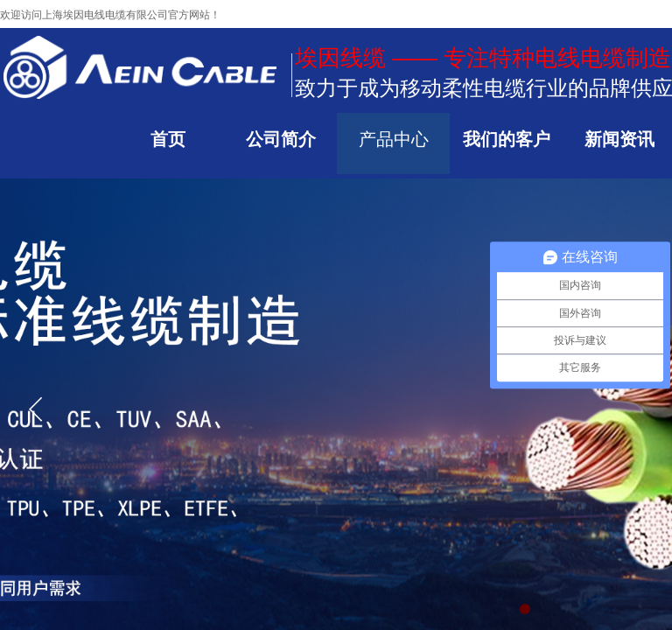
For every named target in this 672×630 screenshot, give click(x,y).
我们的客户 (507, 139)
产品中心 (394, 139)
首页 (168, 139)
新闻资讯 (619, 139)
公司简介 (281, 139)
